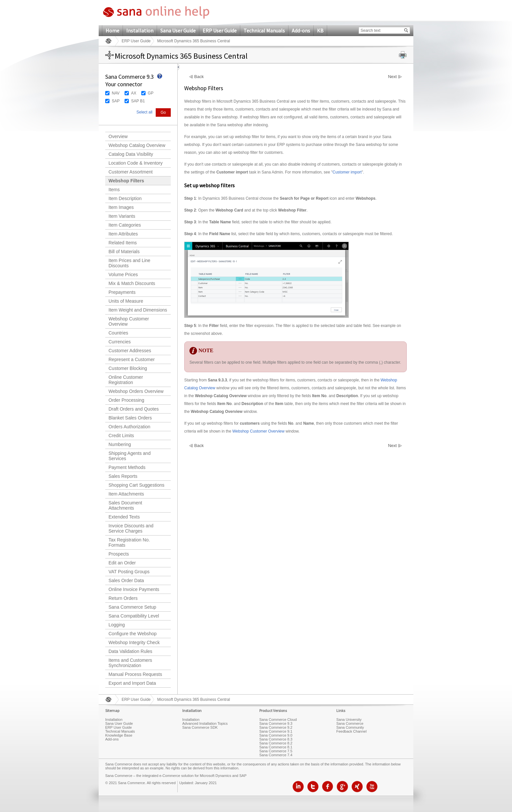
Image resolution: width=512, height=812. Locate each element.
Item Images (121, 207)
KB (320, 30)
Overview (118, 136)
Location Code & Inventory (136, 163)
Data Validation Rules (130, 651)
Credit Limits (121, 436)
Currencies (120, 342)
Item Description (125, 198)
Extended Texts (124, 517)
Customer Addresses (130, 351)
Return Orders (123, 598)
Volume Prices (123, 274)
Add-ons (301, 30)
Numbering (120, 444)
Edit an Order (122, 563)
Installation (140, 30)
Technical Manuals (264, 30)
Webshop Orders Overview (136, 391)
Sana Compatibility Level (134, 616)
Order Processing (126, 400)
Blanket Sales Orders (130, 418)
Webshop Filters (126, 181)
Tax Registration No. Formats (129, 542)
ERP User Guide (220, 30)
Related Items (123, 243)
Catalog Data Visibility (131, 154)
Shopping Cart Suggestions (136, 485)
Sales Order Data (126, 580)
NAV (116, 93)
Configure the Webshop (133, 634)
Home (112, 30)
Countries (118, 333)
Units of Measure (126, 301)
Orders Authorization (129, 427)
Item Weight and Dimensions (138, 310)
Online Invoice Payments (134, 589)
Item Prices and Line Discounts (129, 263)
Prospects (119, 554)
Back (199, 77)
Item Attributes (123, 234)
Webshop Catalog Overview (137, 145)
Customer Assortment (131, 172)
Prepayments (122, 292)
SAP (116, 101)
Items (114, 190)
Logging (117, 625)
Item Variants (122, 216)
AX (134, 93)
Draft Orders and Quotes (134, 409)
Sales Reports (123, 476)
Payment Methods (127, 467)
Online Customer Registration (126, 380)
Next (393, 77)
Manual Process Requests (135, 674)
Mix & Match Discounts (132, 283)
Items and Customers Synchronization (130, 663)
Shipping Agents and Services (129, 456)
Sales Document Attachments (125, 505)
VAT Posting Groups (129, 572)
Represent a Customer (132, 359)
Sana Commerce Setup (132, 607)
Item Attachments (126, 494)
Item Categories (125, 225)
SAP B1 (138, 101)
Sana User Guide (178, 30)
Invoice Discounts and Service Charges (131, 528)
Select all (144, 112)
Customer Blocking (128, 368)
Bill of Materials (124, 252)
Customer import (347, 172)
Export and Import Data (132, 683)
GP (151, 93)
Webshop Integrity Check (134, 642)
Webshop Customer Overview (129, 321)
